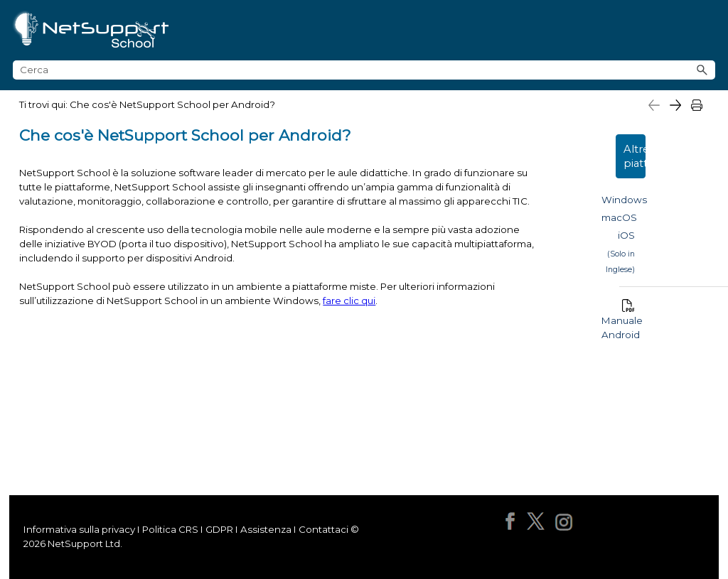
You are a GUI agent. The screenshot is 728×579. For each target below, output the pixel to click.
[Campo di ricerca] (364, 70)
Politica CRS (169, 529)
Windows (624, 200)
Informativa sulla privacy (79, 529)
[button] (702, 70)
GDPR (219, 529)
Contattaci (323, 529)
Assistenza (266, 529)
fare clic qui (349, 301)
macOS (619, 217)
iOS (626, 235)
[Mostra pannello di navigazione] (711, 31)
